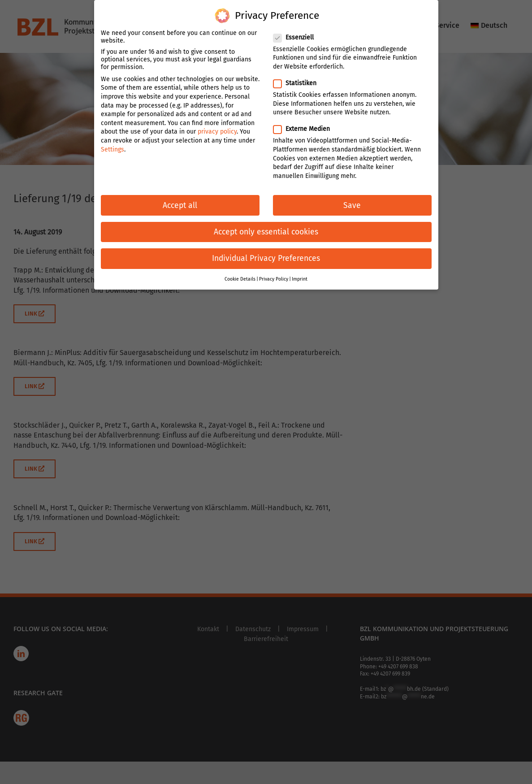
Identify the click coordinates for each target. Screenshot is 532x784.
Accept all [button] (180, 201)
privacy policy (217, 128)
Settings (112, 145)
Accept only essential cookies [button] (266, 228)
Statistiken (298, 80)
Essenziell (297, 33)
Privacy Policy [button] (274, 275)
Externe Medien (305, 125)
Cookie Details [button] (240, 275)
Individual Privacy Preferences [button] (266, 254)
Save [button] (352, 201)
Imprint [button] (300, 275)
